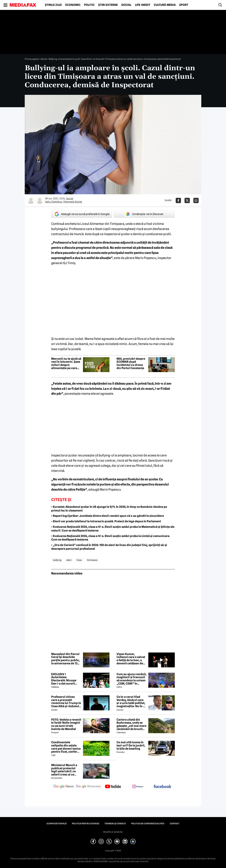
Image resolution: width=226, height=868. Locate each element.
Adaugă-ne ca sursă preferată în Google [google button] (82, 214)
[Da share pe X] (187, 200)
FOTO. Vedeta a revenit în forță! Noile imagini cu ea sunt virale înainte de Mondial (66, 724)
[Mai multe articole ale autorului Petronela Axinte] (40, 200)
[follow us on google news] (64, 787)
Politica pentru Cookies (86, 824)
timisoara (92, 560)
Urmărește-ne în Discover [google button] (144, 214)
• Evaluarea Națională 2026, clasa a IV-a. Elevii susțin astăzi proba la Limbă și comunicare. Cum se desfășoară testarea (111, 538)
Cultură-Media (165, 5)
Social (126, 5)
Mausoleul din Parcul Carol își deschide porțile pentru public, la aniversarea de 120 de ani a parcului (66, 659)
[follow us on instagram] (138, 787)
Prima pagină (32, 59)
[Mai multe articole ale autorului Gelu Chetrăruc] (31, 200)
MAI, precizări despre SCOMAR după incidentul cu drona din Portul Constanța (131, 363)
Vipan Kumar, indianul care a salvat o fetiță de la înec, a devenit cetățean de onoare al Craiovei (131, 659)
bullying (57, 560)
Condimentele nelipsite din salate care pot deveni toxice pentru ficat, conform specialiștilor (66, 747)
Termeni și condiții (115, 824)
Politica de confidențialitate (148, 824)
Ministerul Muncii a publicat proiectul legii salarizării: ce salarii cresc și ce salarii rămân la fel (64, 770)
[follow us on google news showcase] (88, 787)
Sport (184, 5)
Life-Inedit (143, 5)
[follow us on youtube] (113, 787)
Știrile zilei (53, 5)
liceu (79, 560)
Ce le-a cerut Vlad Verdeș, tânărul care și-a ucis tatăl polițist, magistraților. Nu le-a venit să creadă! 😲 (131, 702)
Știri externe (108, 5)
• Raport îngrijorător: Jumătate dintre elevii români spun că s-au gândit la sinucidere (108, 516)
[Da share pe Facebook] (178, 200)
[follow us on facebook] (162, 787)
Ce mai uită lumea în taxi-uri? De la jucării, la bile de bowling (131, 745)
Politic (89, 5)
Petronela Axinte (73, 202)
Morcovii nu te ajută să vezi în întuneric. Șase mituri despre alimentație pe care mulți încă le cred (66, 363)
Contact (175, 824)
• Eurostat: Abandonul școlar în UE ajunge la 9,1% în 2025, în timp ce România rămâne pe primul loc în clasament (109, 509)
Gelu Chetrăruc (54, 202)
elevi (69, 560)
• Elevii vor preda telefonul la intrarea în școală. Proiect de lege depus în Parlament (106, 521)
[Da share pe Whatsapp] (196, 200)
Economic (73, 5)
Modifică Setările (113, 832)
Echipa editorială (57, 824)
